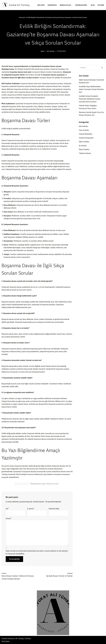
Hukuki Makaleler (86, 134)
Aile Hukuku (51, 51)
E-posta (31, 509)
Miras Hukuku (84, 149)
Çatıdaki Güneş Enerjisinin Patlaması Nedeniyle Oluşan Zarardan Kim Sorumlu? (90, 99)
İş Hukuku (83, 146)
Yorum (9, 518)
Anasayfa (22, 17)
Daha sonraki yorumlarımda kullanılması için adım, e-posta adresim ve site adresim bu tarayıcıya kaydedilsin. (37, 552)
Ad (7, 509)
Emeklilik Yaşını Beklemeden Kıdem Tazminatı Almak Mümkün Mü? (91, 89)
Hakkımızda (52, 5)
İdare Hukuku (84, 142)
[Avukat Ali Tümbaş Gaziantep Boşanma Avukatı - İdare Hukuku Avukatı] (16, 5)
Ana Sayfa (41, 5)
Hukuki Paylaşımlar (86, 138)
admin (43, 51)
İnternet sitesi (54, 509)
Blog (93, 5)
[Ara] (89, 67)
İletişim (101, 5)
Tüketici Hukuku (85, 153)
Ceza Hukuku (84, 130)
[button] (72, 5)
